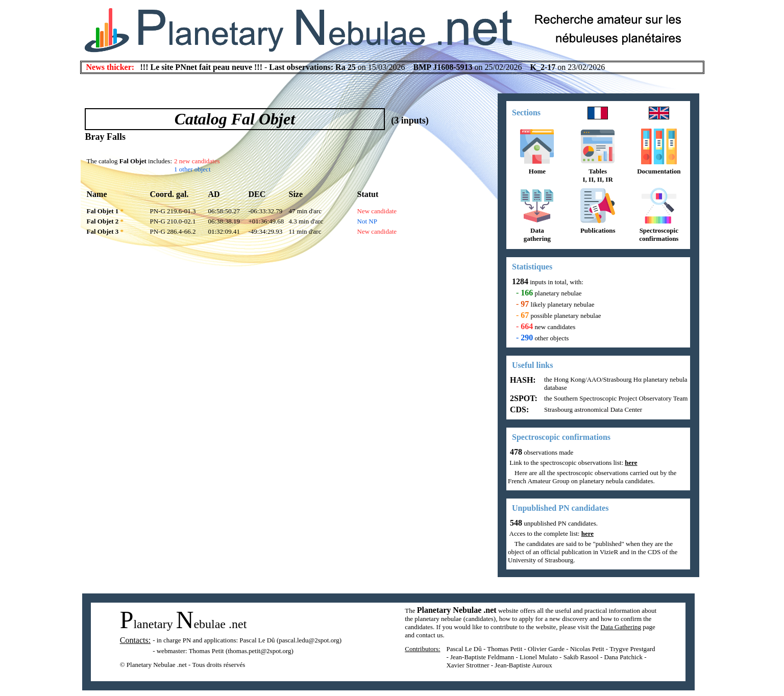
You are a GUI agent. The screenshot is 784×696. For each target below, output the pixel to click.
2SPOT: (523, 398)
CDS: (518, 409)
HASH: (522, 380)
